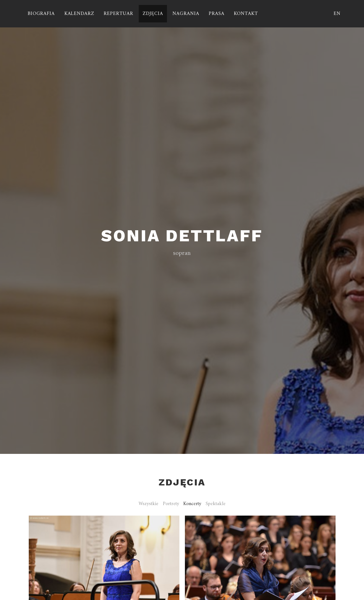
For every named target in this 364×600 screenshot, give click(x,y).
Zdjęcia (153, 14)
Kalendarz (79, 14)
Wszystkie (148, 504)
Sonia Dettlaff (182, 236)
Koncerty (192, 504)
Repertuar (118, 14)
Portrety (171, 504)
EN (337, 14)
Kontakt (246, 14)
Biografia (41, 14)
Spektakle (216, 504)
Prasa (217, 14)
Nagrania (186, 14)
